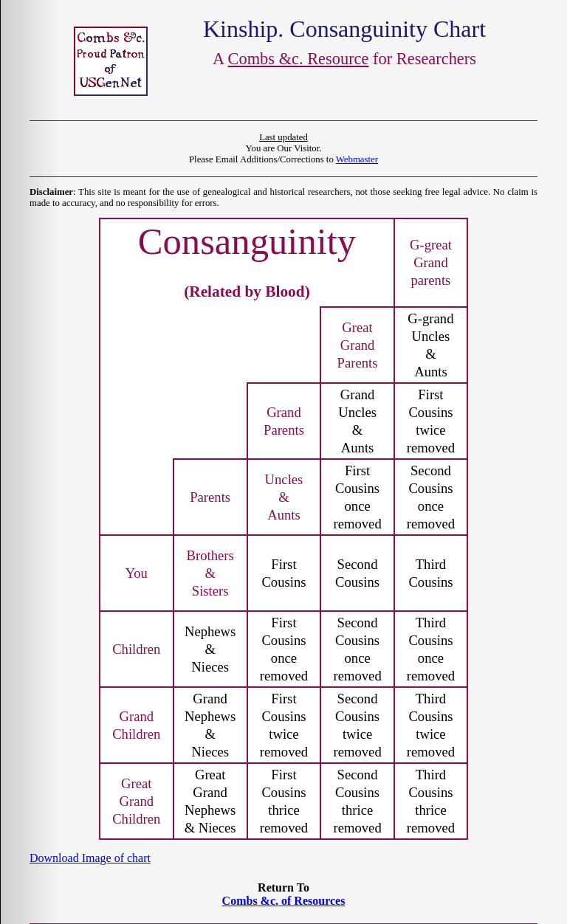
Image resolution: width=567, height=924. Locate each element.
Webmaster (357, 159)
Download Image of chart (90, 858)
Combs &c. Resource (299, 59)
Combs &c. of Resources (284, 901)
